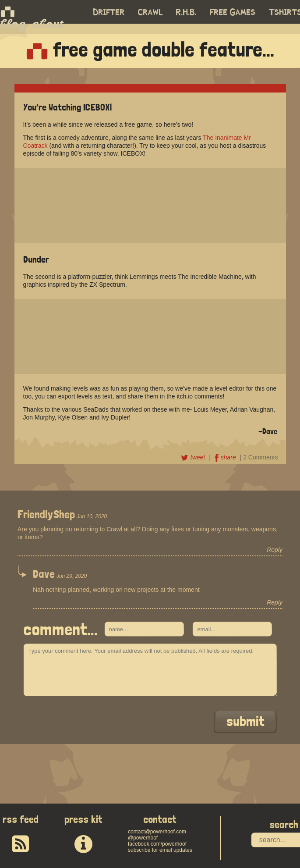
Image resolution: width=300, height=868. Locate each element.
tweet (194, 457)
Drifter (109, 12)
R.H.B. (186, 12)
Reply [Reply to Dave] (275, 602)
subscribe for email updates (160, 850)
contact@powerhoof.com (157, 832)
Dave (44, 574)
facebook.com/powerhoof (157, 844)
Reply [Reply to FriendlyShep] (275, 550)
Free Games (233, 12)
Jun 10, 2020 (92, 516)
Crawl (150, 12)
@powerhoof (143, 838)
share (226, 457)
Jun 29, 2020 (72, 576)
